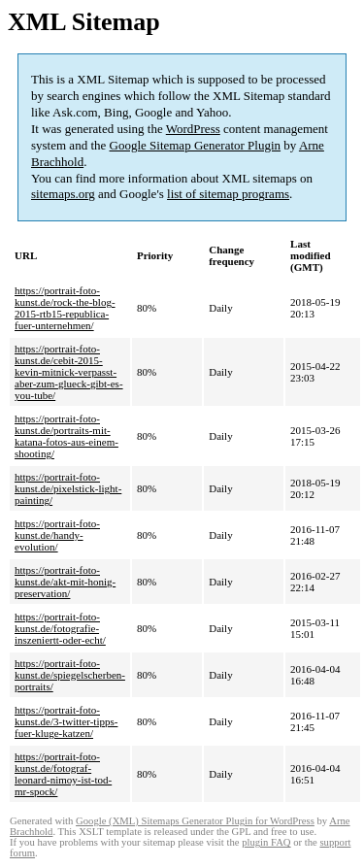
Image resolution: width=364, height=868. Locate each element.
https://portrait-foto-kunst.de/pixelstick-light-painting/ (68, 488)
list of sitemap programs (228, 194)
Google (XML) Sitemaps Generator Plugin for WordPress (195, 821)
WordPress (193, 129)
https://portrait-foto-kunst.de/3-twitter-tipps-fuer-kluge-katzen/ (66, 721)
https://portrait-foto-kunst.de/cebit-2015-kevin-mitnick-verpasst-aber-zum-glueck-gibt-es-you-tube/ (69, 372)
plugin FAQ (266, 842)
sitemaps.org (63, 194)
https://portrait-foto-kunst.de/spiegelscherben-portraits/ (70, 675)
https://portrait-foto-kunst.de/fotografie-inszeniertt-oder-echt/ (60, 628)
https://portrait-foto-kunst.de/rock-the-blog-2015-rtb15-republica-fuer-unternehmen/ (65, 308)
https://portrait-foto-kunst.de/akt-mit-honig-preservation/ (65, 582)
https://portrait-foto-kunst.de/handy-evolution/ (57, 535)
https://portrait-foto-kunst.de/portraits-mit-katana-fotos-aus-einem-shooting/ (66, 436)
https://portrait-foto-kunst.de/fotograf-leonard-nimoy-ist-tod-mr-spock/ (63, 774)
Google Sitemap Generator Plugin (196, 145)
